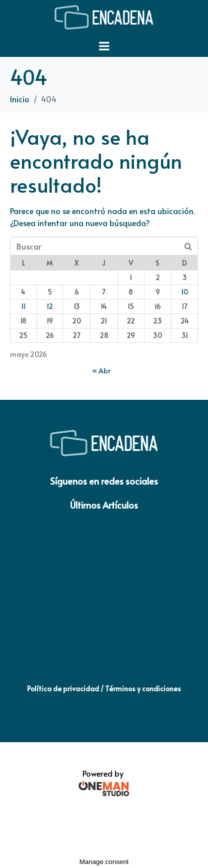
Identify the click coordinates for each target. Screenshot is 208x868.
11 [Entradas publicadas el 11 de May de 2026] (23, 306)
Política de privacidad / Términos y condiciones (104, 689)
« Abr (101, 371)
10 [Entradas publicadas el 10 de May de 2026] (184, 292)
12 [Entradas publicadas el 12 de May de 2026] (50, 306)
